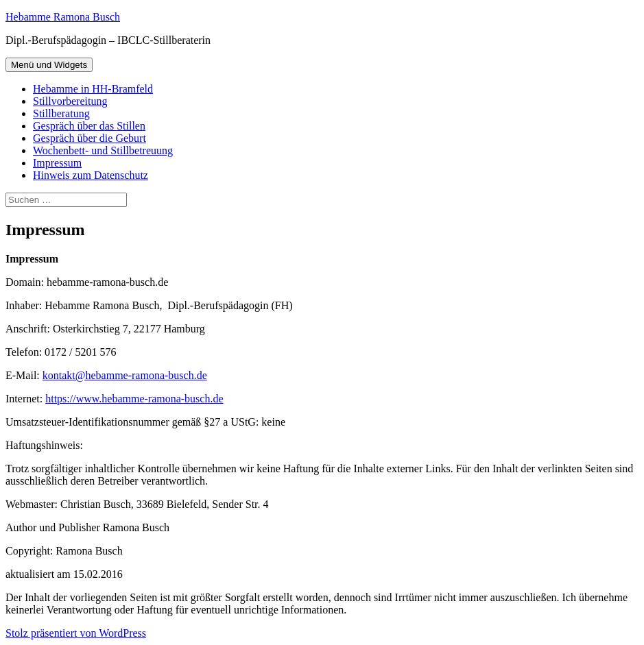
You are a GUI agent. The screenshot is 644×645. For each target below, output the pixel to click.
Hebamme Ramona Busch (63, 17)
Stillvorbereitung (70, 101)
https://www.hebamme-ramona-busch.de (134, 399)
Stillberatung (61, 113)
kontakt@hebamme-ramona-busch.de (125, 375)
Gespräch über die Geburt (90, 138)
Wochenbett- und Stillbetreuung (103, 150)
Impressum (57, 163)
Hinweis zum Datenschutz (91, 175)
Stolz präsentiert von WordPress (76, 633)
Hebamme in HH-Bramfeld (93, 89)
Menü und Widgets (49, 65)
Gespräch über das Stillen (89, 126)
